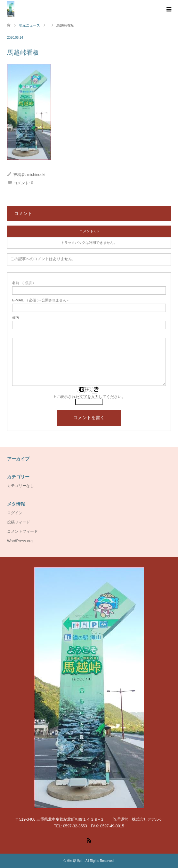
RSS (89, 840)
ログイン (15, 513)
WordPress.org (20, 541)
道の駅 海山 (75, 861)
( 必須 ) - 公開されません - (40, 300)
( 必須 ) (23, 283)
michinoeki (36, 175)
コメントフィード (22, 531)
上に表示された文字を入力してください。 (89, 397)
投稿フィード (19, 522)
